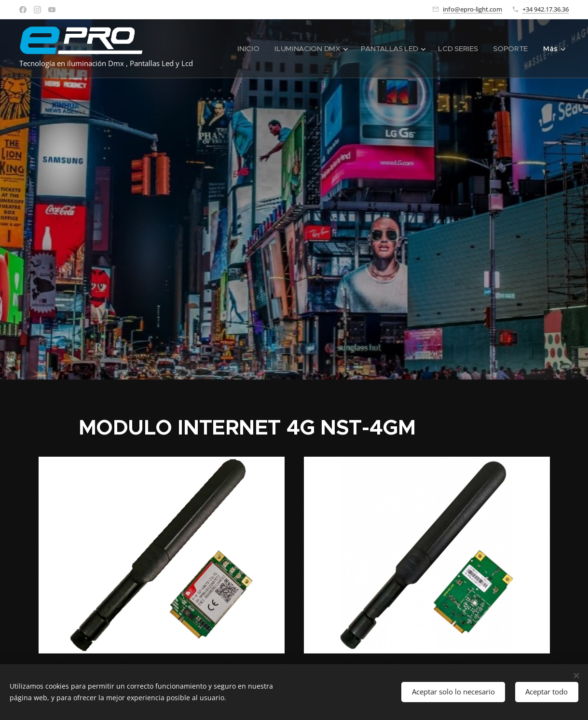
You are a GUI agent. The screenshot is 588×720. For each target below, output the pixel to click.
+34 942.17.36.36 (546, 9)
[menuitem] (244, 49)
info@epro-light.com (472, 9)
